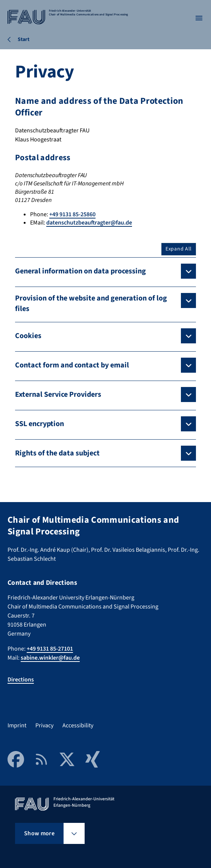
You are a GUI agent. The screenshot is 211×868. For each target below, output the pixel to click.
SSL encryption (39, 424)
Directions (21, 680)
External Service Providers (58, 395)
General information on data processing (80, 271)
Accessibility (78, 725)
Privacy (44, 725)
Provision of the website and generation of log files (91, 303)
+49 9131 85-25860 (72, 214)
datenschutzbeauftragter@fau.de (89, 223)
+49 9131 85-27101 (50, 649)
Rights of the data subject (57, 453)
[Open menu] (199, 18)
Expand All (179, 249)
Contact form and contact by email (72, 365)
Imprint (17, 725)
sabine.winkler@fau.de (50, 658)
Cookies (28, 336)
